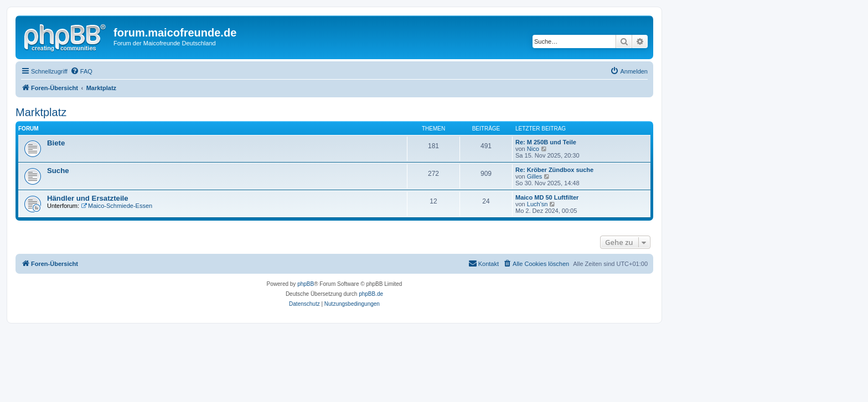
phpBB (306, 284)
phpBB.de (371, 294)
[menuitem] (81, 71)
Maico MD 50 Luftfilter (547, 197)
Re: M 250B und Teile (546, 142)
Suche (58, 171)
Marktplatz (41, 112)
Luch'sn (538, 204)
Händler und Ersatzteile (88, 198)
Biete (56, 143)
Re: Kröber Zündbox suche (554, 170)
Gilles (535, 176)
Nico (533, 149)
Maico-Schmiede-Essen (117, 206)
